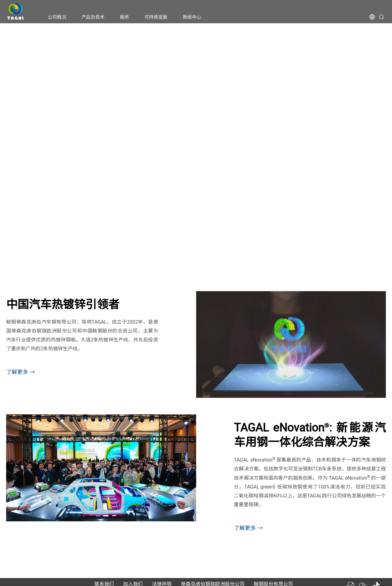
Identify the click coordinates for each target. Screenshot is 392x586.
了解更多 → (21, 372)
